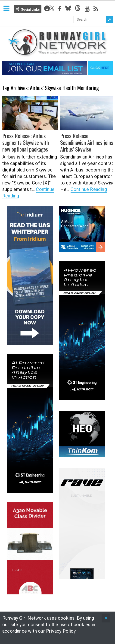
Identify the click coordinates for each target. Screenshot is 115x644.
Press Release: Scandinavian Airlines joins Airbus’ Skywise (87, 142)
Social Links (30, 10)
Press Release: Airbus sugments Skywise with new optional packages (26, 142)
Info (47, 8)
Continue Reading (89, 189)
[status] (106, 618)
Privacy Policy (61, 631)
